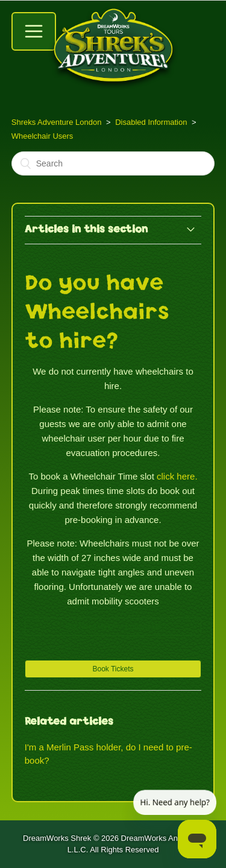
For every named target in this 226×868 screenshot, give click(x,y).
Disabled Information (151, 122)
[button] (113, 669)
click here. (177, 476)
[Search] (113, 163)
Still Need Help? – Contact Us (113, 627)
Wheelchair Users (42, 136)
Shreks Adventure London (57, 122)
